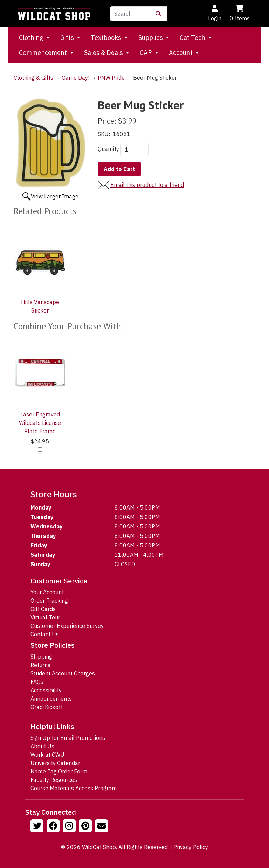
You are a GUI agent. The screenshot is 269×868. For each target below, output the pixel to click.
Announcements (51, 699)
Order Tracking (49, 601)
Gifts (68, 38)
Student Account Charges (63, 673)
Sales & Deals (104, 53)
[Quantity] (134, 149)
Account (181, 53)
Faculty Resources (54, 780)
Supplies (151, 38)
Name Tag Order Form (59, 771)
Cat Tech (193, 38)
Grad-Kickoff (47, 707)
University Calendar (55, 763)
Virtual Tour (45, 617)
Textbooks (107, 38)
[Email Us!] (102, 827)
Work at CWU (47, 755)
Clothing (32, 38)
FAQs (37, 682)
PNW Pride (111, 78)
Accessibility (46, 690)
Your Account (47, 592)
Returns (40, 665)
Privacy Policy (191, 847)
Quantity (108, 149)
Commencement (44, 53)
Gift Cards (43, 609)
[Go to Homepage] (54, 14)
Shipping (41, 657)
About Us (42, 746)
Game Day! (75, 78)
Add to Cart (119, 169)
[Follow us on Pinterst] (86, 827)
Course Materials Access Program (74, 788)
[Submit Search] (158, 14)
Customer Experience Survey (67, 626)
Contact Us (45, 634)
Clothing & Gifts (33, 78)
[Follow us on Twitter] (38, 827)
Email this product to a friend (147, 185)
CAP (146, 53)
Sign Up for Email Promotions (68, 738)
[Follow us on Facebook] (54, 827)
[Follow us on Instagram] (70, 827)
